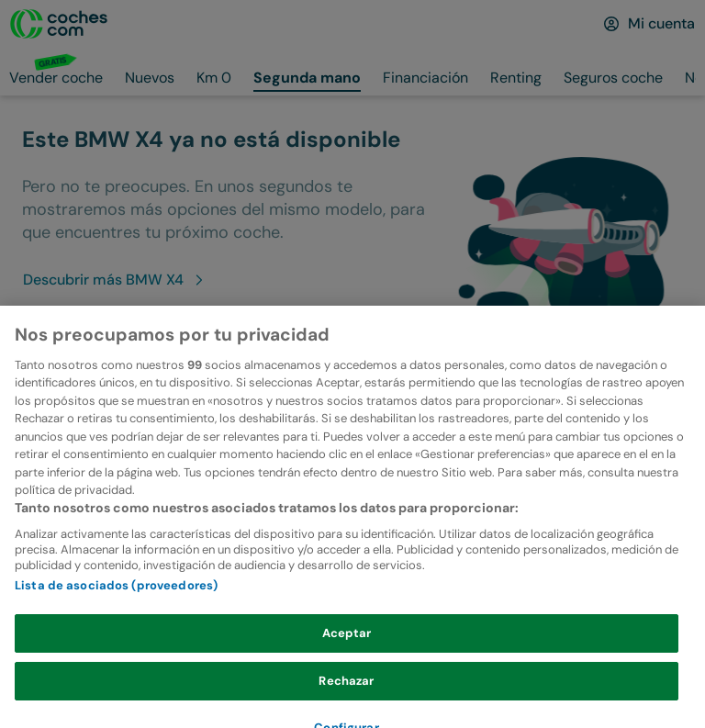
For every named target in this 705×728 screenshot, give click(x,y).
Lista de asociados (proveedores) (116, 604)
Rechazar (346, 698)
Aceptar (347, 651)
